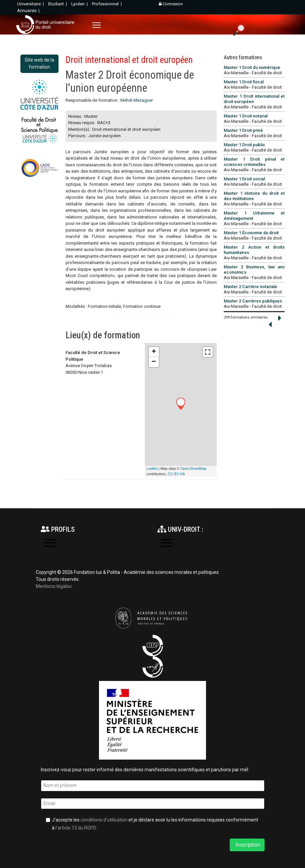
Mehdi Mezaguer (137, 100)
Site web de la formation (39, 63)
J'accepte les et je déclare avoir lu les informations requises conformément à (155, 824)
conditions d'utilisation (104, 820)
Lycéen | (80, 4)
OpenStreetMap (194, 468)
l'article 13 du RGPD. (76, 828)
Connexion (171, 4)
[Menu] (96, 25)
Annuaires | (29, 11)
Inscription (247, 845)
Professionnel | (107, 4)
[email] (153, 804)
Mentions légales (54, 586)
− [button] (154, 362)
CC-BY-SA (176, 474)
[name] (153, 786)
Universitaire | (31, 4)
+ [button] (154, 352)
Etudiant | (58, 4)
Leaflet (152, 468)
